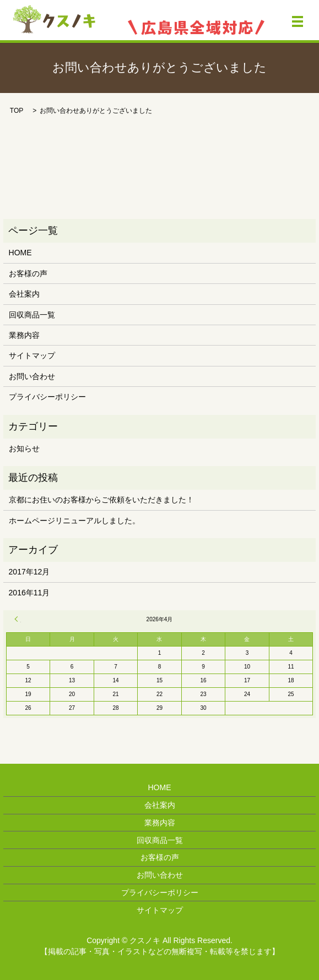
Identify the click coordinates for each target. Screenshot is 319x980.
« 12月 (18, 619)
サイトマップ (32, 355)
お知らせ (24, 448)
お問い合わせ (32, 376)
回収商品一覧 (32, 315)
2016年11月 (29, 593)
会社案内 (24, 294)
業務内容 (24, 335)
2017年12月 (29, 572)
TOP (17, 111)
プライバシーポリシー (47, 397)
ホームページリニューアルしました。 (74, 521)
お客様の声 (28, 273)
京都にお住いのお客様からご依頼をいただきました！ (101, 500)
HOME (20, 253)
